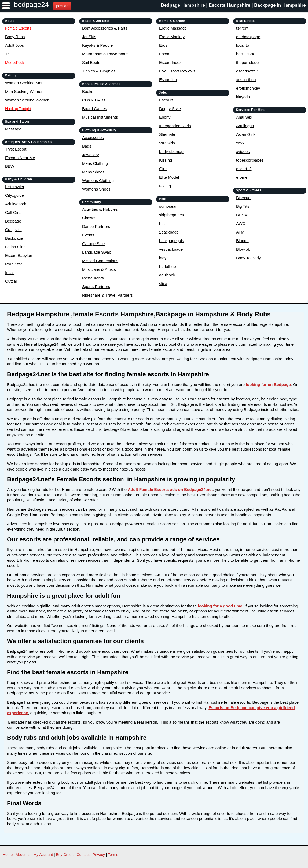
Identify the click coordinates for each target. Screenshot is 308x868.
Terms (113, 855)
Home (8, 855)
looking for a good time (220, 606)
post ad (62, 6)
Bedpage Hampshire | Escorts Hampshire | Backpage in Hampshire (233, 5)
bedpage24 (31, 5)
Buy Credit (65, 855)
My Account (43, 855)
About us (23, 855)
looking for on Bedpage (268, 384)
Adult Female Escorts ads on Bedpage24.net (170, 489)
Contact (83, 855)
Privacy (99, 855)
